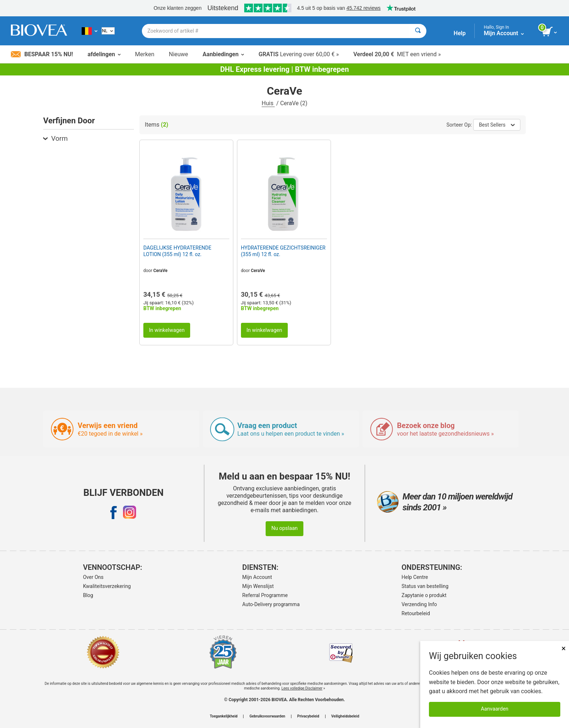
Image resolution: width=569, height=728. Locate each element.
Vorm (56, 138)
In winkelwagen (167, 330)
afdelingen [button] (104, 54)
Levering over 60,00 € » (298, 54)
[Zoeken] (418, 31)
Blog (88, 595)
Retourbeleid (416, 613)
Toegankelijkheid (224, 716)
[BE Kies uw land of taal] (89, 31)
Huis (268, 103)
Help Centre (415, 577)
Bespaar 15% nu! (42, 54)
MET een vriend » (397, 54)
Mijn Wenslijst (258, 586)
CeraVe (161, 271)
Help (460, 33)
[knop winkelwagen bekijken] (550, 32)
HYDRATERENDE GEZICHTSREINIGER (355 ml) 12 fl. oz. (283, 251)
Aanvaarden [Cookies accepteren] (495, 709)
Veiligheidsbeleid (345, 716)
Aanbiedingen (223, 54)
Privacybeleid (308, 716)
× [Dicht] (564, 648)
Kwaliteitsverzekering (107, 586)
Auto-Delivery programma (271, 604)
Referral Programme (265, 595)
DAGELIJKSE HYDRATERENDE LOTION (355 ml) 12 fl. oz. (177, 251)
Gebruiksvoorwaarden (267, 716)
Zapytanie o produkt (424, 595)
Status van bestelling (425, 586)
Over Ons (93, 577)
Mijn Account (257, 577)
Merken (145, 54)
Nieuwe (178, 54)
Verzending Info (419, 604)
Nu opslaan (285, 528)
